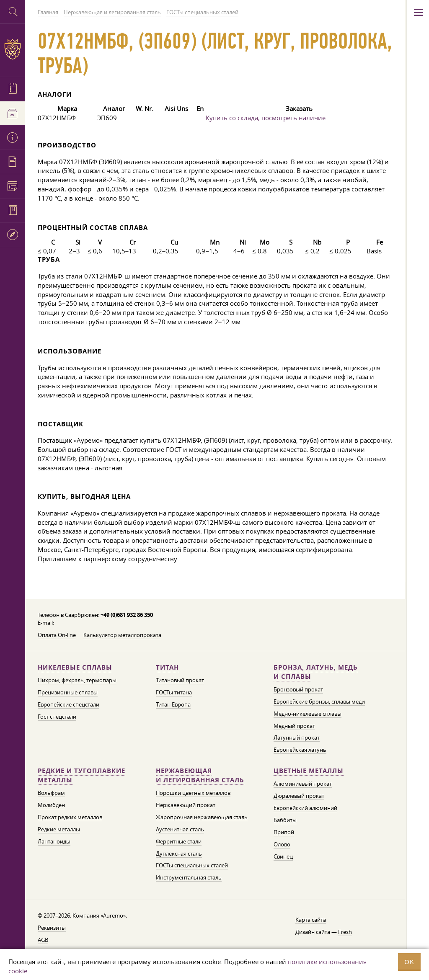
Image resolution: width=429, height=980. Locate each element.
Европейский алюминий (305, 808)
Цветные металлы (309, 771)
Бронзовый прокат (298, 689)
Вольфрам (51, 793)
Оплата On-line (57, 635)
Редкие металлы (59, 829)
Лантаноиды (54, 841)
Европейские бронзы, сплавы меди (319, 701)
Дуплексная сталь (179, 854)
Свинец (283, 856)
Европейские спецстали (68, 704)
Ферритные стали (179, 841)
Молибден (51, 805)
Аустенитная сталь (180, 829)
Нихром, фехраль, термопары (77, 680)
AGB (43, 940)
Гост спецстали (57, 717)
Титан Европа (173, 704)
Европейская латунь (300, 750)
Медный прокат (294, 726)
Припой (284, 832)
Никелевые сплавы (75, 667)
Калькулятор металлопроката (122, 635)
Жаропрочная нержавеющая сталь (202, 817)
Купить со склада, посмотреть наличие (266, 118)
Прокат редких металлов (70, 817)
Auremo (13, 49)
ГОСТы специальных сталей (192, 865)
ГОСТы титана (174, 692)
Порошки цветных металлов (193, 793)
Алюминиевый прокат (303, 784)
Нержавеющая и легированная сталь (200, 775)
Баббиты (285, 820)
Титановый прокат (180, 680)
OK (409, 962)
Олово (282, 844)
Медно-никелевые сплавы (308, 714)
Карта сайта (311, 920)
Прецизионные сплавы (68, 692)
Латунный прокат (297, 738)
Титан (167, 667)
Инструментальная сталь (189, 877)
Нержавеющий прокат (186, 805)
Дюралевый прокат (299, 796)
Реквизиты (52, 928)
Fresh (345, 932)
